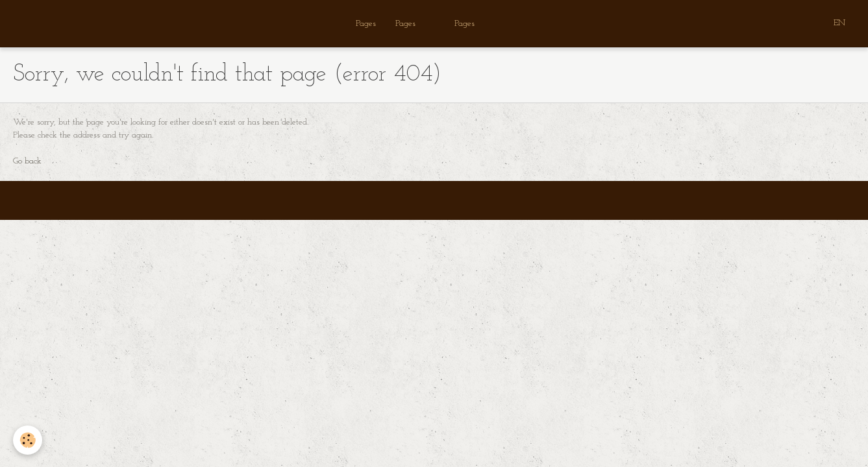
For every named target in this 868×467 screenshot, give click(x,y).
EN (839, 23)
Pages (366, 24)
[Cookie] (28, 440)
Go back (27, 161)
